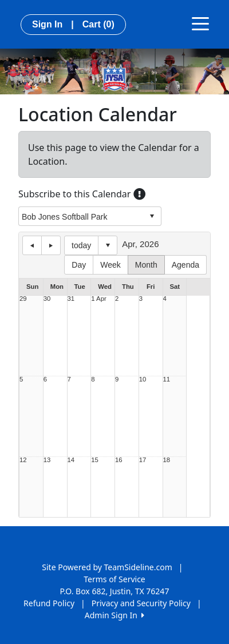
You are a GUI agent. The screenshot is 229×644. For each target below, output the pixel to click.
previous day (32, 245)
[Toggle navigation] (200, 23)
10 (143, 379)
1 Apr (98, 299)
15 (95, 460)
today (81, 245)
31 (71, 299)
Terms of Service (114, 579)
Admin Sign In (114, 615)
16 (119, 460)
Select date (108, 245)
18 (167, 460)
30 (47, 299)
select (152, 216)
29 (23, 299)
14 (71, 460)
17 (143, 460)
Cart (98, 24)
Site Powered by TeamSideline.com (107, 567)
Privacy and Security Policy (141, 603)
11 (167, 379)
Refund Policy (49, 603)
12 (23, 460)
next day (51, 245)
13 (47, 460)
